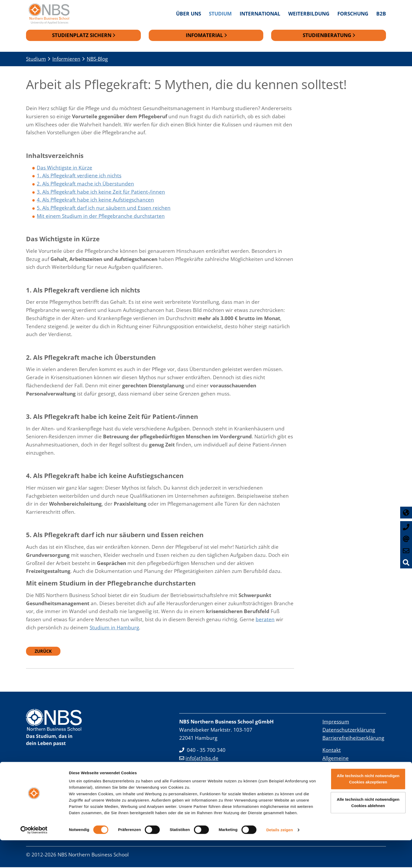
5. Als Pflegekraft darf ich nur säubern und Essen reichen (104, 209)
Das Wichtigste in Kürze (65, 168)
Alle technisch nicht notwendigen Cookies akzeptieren (368, 807)
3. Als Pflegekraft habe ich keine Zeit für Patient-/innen (101, 192)
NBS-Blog (97, 60)
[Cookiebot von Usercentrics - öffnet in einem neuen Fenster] (34, 858)
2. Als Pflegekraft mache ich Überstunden (85, 184)
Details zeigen (279, 858)
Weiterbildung (309, 14)
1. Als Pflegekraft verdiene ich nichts (79, 176)
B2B (381, 14)
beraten (265, 620)
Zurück (43, 652)
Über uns (189, 14)
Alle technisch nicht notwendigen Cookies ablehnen (368, 830)
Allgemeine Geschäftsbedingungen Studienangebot (350, 767)
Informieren (66, 60)
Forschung (353, 14)
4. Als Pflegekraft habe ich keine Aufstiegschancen (95, 200)
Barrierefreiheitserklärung (353, 739)
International (260, 14)
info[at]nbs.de (199, 759)
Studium (220, 14)
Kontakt (332, 751)
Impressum (336, 722)
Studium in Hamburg (114, 628)
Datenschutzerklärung (349, 730)
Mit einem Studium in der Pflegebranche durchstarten (101, 217)
